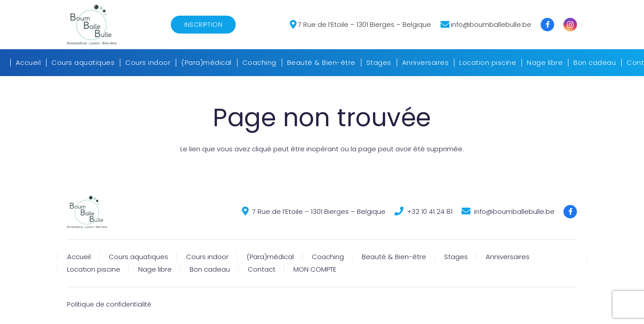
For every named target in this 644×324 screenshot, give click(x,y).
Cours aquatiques (138, 257)
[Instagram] (570, 25)
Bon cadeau (210, 269)
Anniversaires (508, 257)
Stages (456, 257)
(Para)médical (270, 257)
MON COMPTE (315, 269)
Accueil (79, 257)
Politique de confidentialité (109, 304)
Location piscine (94, 269)
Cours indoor (207, 257)
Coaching (328, 257)
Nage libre (155, 269)
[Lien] (92, 25)
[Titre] (547, 25)
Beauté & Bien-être (394, 257)
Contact (262, 269)
